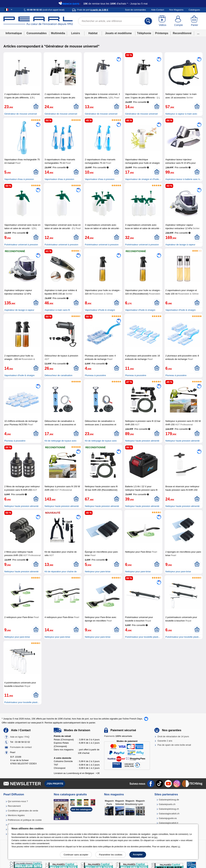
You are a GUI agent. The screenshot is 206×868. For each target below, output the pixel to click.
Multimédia (58, 33)
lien (156, 837)
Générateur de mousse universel (21, 114)
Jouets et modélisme (118, 33)
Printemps (162, 33)
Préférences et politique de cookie (25, 820)
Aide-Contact (158, 10)
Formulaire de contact (21, 747)
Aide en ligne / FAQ (20, 737)
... (198, 33)
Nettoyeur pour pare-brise (98, 572)
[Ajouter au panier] (36, 107)
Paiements (118, 736)
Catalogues (194, 10)
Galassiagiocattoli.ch (169, 814)
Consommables (37, 33)
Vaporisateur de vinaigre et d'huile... (143, 179)
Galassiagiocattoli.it (169, 823)
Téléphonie (144, 33)
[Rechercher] (148, 21)
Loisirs (76, 33)
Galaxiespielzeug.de (169, 800)
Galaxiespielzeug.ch (169, 809)
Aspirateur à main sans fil (57, 310)
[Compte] (178, 21)
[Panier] (195, 21)
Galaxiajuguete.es (168, 818)
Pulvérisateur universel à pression (21, 245)
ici (179, 847)
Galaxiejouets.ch (167, 804)
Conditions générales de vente (23, 811)
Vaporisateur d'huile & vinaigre (100, 310)
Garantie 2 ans (165, 741)
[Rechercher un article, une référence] (115, 21)
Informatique (14, 33)
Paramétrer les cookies (111, 855)
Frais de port (93, 10)
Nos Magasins (176, 10)
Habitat (93, 33)
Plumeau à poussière (95, 375)
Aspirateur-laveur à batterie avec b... (184, 179)
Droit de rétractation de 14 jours (173, 736)
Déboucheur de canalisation (58, 375)
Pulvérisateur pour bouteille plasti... (143, 637)
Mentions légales (16, 815)
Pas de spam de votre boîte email (174, 745)
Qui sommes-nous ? (18, 801)
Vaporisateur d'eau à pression (19, 179)
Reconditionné (182, 33)
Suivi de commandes (135, 10)
